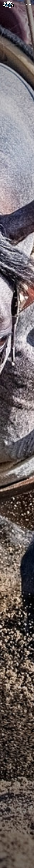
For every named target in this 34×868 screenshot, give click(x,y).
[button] (28, 4)
